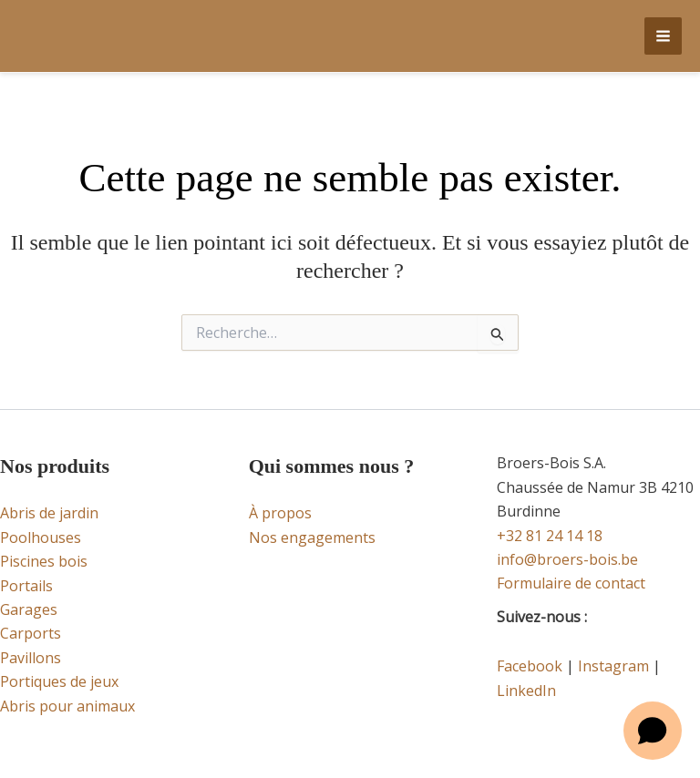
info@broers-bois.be (567, 559)
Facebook (530, 666)
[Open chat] (653, 731)
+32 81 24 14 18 (550, 536)
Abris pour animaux (67, 706)
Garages (29, 609)
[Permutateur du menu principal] (663, 36)
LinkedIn (526, 691)
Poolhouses (41, 537)
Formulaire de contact (571, 583)
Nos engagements (312, 537)
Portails (26, 586)
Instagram (613, 666)
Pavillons (31, 658)
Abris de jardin (49, 513)
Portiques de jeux (59, 681)
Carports (31, 633)
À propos (280, 513)
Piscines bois (44, 561)
